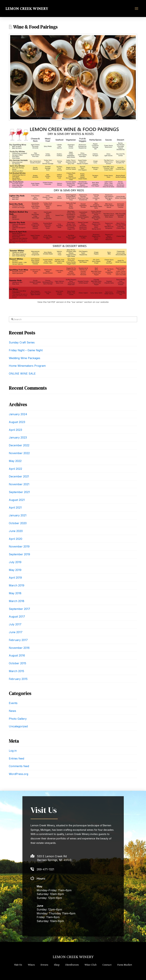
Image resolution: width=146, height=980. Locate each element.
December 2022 (19, 445)
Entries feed (16, 758)
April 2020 (16, 539)
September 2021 (19, 492)
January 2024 (18, 414)
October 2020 (18, 523)
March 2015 (16, 671)
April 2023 (15, 430)
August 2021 (17, 500)
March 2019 (17, 585)
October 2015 (17, 663)
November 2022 (19, 453)
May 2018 (15, 593)
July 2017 (15, 624)
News (12, 711)
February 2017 (18, 640)
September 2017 (19, 609)
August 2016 (17, 655)
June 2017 (16, 632)
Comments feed (19, 766)
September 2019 (19, 554)
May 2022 (15, 461)
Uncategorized (18, 726)
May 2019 (15, 570)
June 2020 (16, 531)
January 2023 (18, 437)
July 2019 (15, 562)
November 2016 (19, 648)
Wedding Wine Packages (25, 358)
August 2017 (17, 616)
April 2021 (15, 508)
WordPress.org (19, 774)
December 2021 (19, 476)
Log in (13, 751)
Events (13, 703)
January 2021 (18, 515)
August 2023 (17, 422)
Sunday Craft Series (22, 342)
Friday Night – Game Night (26, 350)
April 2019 (15, 578)
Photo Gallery (18, 719)
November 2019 (19, 546)
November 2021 (19, 484)
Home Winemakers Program (27, 366)
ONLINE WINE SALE (22, 374)
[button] (136, 9)
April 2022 (15, 469)
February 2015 (18, 679)
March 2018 (17, 601)
